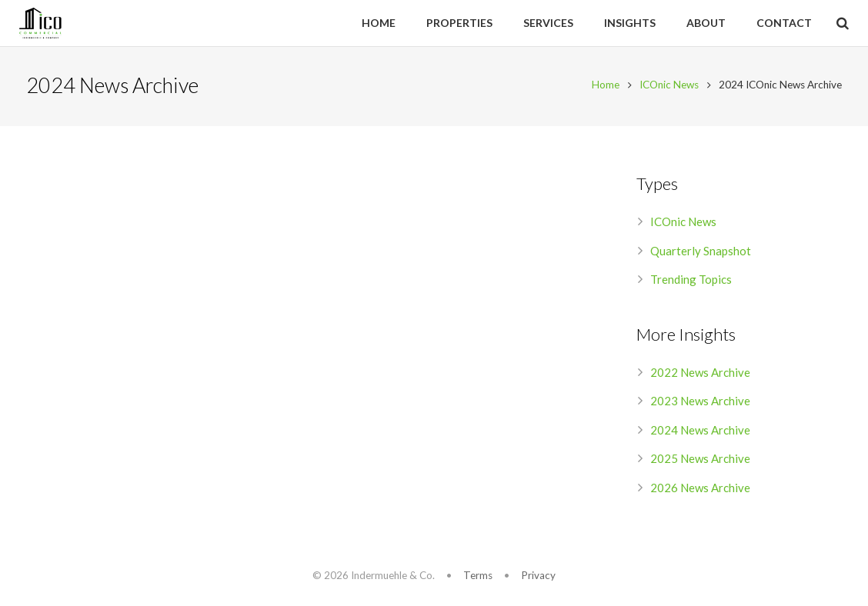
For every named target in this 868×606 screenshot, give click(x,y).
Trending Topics (691, 281)
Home (603, 87)
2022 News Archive (700, 375)
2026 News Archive (700, 490)
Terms (478, 575)
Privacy (538, 575)
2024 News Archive (700, 432)
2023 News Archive (700, 403)
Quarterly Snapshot (701, 253)
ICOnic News (667, 87)
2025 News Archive (700, 461)
